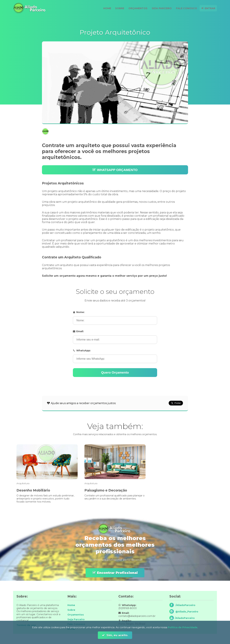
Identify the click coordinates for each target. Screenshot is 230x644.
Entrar (210, 8)
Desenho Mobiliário (33, 490)
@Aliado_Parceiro (187, 612)
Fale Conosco (186, 8)
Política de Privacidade (183, 627)
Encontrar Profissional (117, 573)
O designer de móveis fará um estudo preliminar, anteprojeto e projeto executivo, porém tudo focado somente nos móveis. (45, 499)
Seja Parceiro (160, 8)
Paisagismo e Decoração (106, 490)
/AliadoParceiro (185, 605)
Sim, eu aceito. (117, 635)
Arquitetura (23, 483)
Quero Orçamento (115, 372)
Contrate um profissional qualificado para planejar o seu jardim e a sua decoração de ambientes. (114, 497)
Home (104, 8)
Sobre (117, 8)
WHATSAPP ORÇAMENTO (117, 170)
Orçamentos (136, 8)
